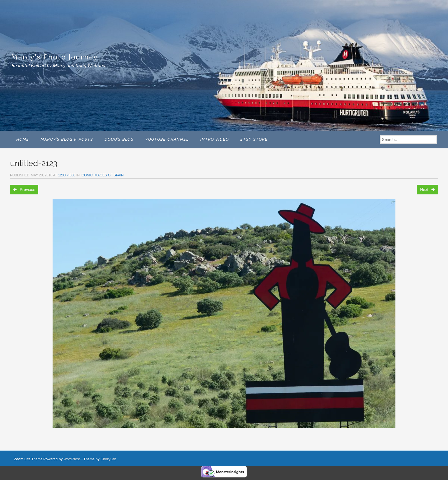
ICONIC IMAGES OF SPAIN (102, 175)
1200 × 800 (67, 175)
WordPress (72, 459)
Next (427, 190)
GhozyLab (108, 459)
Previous (24, 190)
